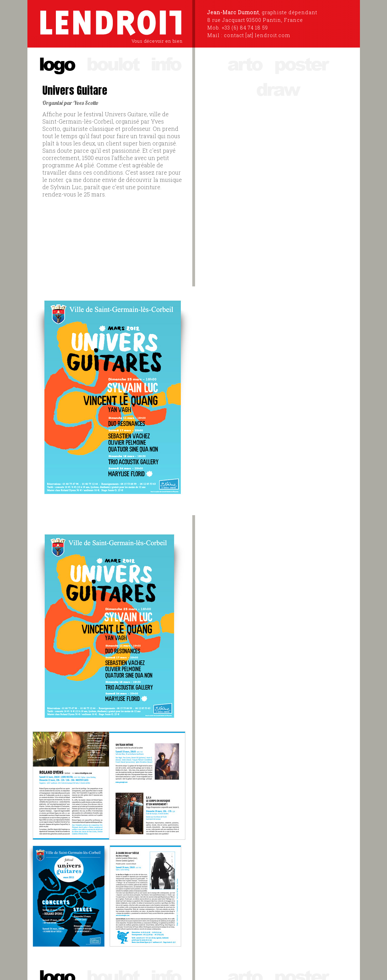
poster (301, 63)
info (166, 63)
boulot (112, 63)
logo (57, 63)
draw (277, 89)
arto (245, 63)
